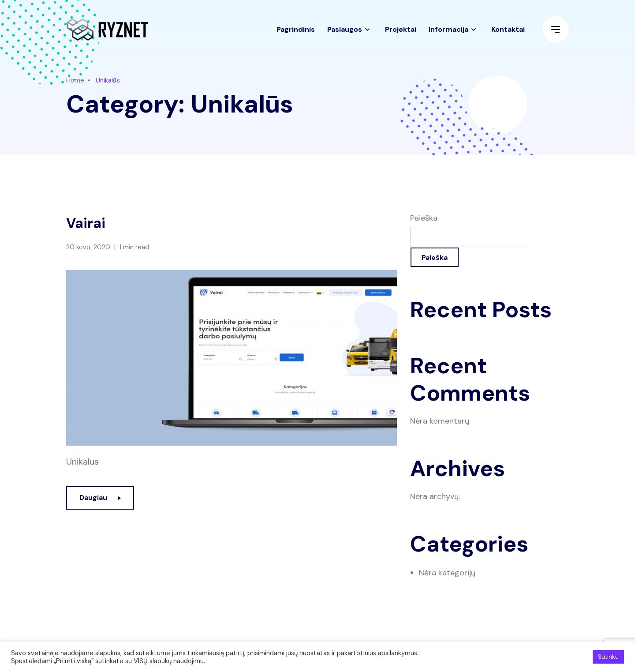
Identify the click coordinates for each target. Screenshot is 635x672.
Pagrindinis (296, 33)
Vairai (88, 223)
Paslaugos (345, 33)
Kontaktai (508, 33)
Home (75, 80)
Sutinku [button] (608, 657)
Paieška (424, 218)
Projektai (401, 33)
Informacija (448, 33)
